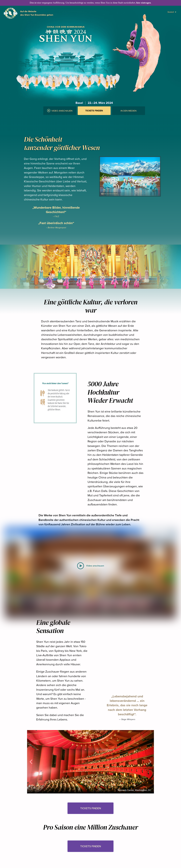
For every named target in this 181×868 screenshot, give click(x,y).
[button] (94, 118)
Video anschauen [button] (60, 111)
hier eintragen (144, 3)
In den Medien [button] (128, 111)
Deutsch (172, 12)
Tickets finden (94, 111)
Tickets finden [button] (91, 808)
